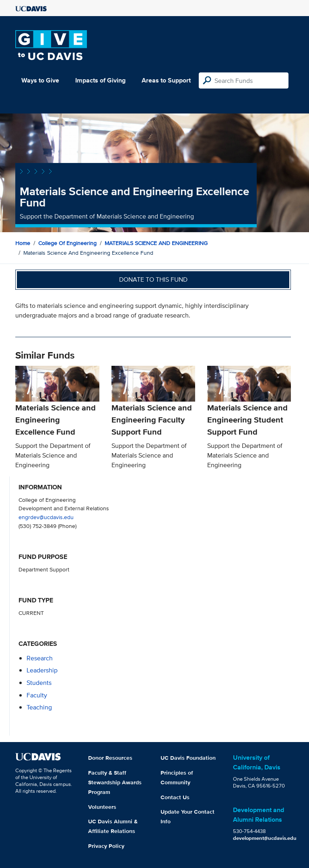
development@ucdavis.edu (265, 838)
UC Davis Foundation (188, 758)
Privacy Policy (106, 846)
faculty (37, 695)
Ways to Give (40, 80)
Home (23, 243)
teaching (39, 707)
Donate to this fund (153, 279)
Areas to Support (166, 80)
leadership (42, 670)
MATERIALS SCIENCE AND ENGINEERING (156, 243)
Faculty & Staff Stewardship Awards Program (115, 782)
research (40, 658)
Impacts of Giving (100, 80)
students (39, 683)
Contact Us (175, 797)
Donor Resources (110, 758)
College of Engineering (67, 243)
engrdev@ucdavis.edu (46, 517)
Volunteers (102, 807)
